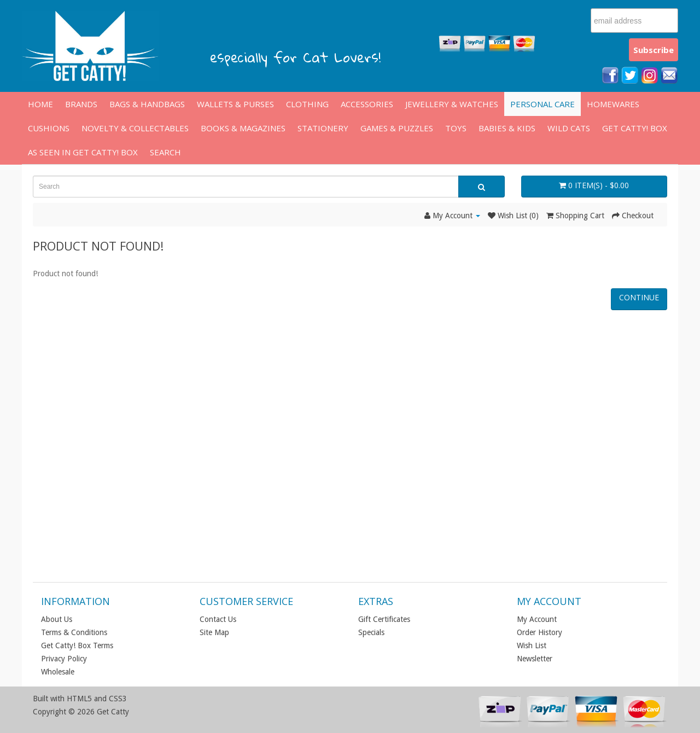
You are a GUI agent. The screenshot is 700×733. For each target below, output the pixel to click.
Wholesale (58, 672)
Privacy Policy (64, 659)
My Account (537, 619)
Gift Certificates (384, 619)
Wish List (532, 645)
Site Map (214, 632)
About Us (57, 619)
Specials (371, 632)
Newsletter (535, 659)
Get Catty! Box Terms (77, 645)
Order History (539, 632)
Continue (639, 297)
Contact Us (218, 619)
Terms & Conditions (74, 632)
